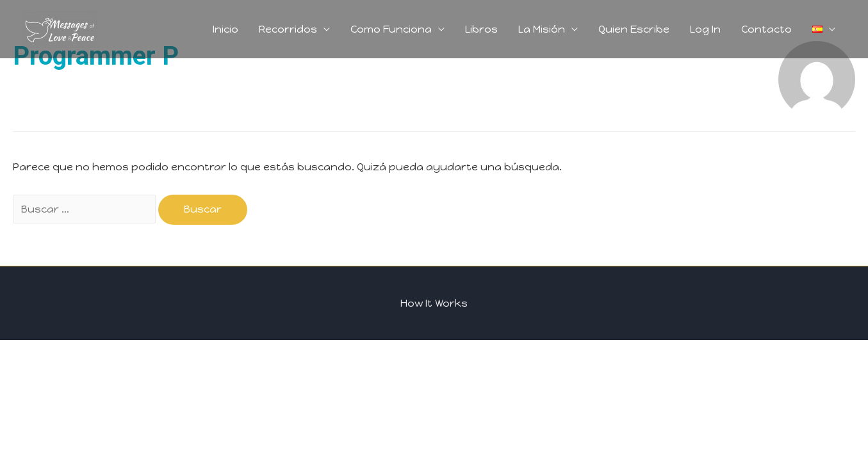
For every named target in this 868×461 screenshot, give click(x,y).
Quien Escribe (634, 29)
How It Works (434, 303)
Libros (481, 29)
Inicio (225, 29)
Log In (705, 29)
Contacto (766, 29)
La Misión (542, 29)
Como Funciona (391, 29)
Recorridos (288, 29)
